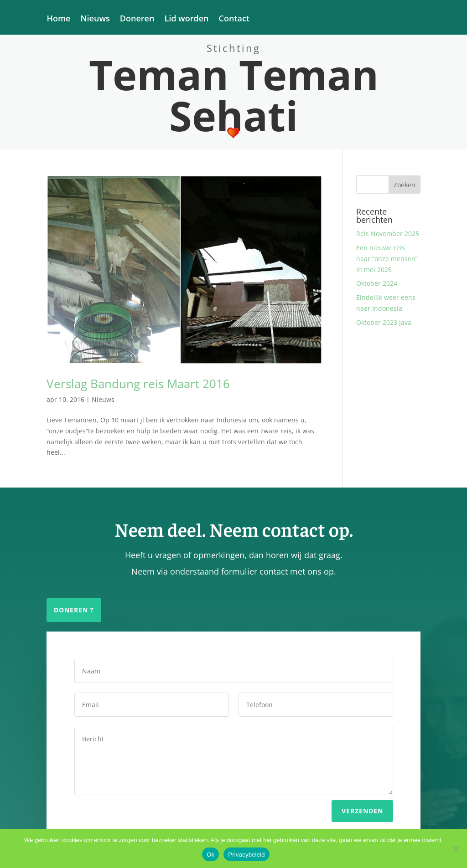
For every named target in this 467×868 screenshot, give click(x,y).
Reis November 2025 (388, 234)
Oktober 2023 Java (384, 322)
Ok (210, 855)
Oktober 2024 (377, 283)
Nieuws (95, 19)
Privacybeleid (246, 855)
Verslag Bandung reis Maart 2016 (138, 384)
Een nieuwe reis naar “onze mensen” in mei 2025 (387, 259)
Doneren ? (74, 610)
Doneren (137, 19)
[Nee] (456, 848)
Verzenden (362, 803)
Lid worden (186, 19)
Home (58, 19)
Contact (234, 19)
